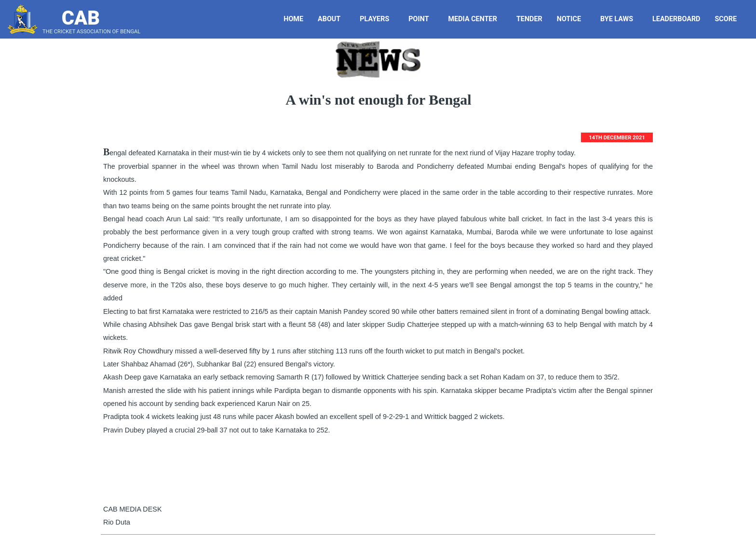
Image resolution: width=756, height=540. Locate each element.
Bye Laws (620, 19)
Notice (573, 19)
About (333, 19)
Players (378, 19)
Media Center (476, 19)
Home (293, 19)
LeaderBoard (676, 19)
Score (729, 19)
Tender (531, 19)
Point (422, 19)
